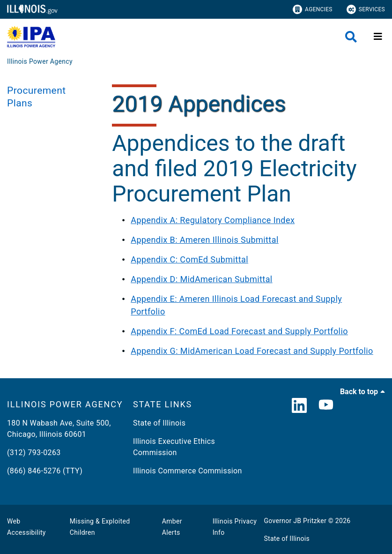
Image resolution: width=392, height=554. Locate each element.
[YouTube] (326, 406)
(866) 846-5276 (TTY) (45, 471)
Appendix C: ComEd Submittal (189, 259)
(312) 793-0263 (34, 453)
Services (366, 9)
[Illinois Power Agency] (40, 61)
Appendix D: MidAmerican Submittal (201, 279)
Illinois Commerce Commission (188, 471)
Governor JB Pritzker (295, 521)
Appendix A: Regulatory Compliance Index (213, 220)
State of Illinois (159, 423)
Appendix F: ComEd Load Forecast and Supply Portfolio (239, 331)
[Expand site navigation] (378, 37)
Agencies (313, 9)
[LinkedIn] (299, 406)
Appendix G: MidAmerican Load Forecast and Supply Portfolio (252, 351)
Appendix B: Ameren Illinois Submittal (204, 240)
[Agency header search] (351, 37)
